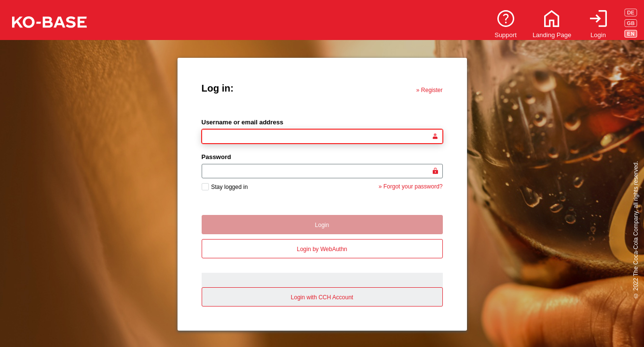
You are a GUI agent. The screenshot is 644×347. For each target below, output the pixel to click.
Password (216, 157)
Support (506, 35)
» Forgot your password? (411, 187)
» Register (430, 90)
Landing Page (552, 35)
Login (598, 35)
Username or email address (243, 122)
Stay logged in (230, 187)
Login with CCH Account (322, 297)
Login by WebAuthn (322, 249)
